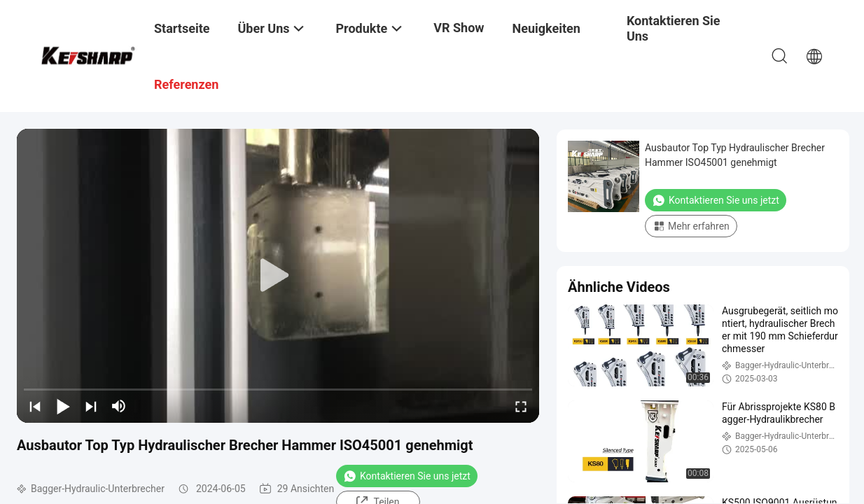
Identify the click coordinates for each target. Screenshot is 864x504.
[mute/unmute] (119, 406)
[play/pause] (63, 406)
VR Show (459, 28)
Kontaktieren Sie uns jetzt (407, 476)
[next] (91, 406)
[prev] (35, 406)
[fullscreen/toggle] (521, 406)
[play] (278, 276)
